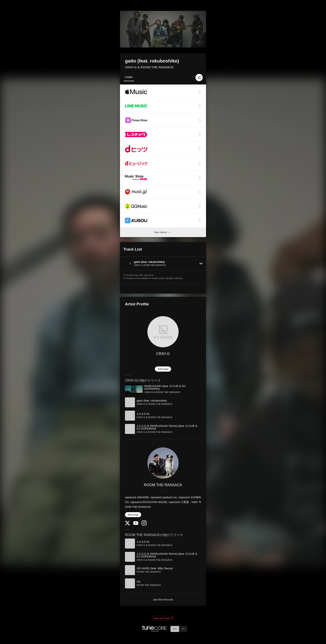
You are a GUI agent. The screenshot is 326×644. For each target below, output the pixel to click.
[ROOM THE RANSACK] (163, 463)
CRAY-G (163, 354)
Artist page (163, 369)
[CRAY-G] (163, 332)
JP (183, 629)
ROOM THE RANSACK (163, 485)
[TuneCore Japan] (155, 631)
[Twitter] (127, 524)
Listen (129, 77)
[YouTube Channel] (136, 524)
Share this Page (163, 618)
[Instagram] (144, 525)
